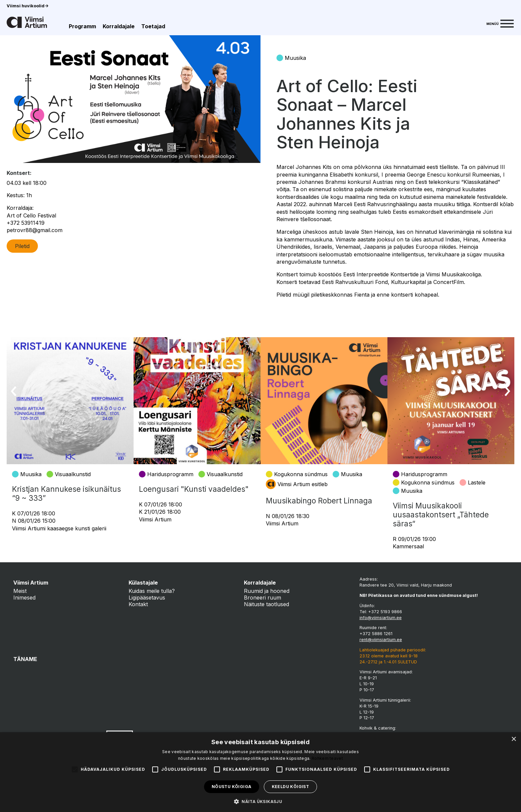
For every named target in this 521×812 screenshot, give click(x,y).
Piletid (22, 246)
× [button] (514, 739)
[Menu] (500, 23)
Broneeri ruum (262, 598)
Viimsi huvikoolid (28, 6)
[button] (260, 801)
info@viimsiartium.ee (381, 618)
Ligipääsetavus (147, 598)
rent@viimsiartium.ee (381, 640)
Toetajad (153, 26)
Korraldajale (119, 26)
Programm (82, 26)
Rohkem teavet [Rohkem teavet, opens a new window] (327, 758)
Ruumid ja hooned (267, 591)
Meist (20, 591)
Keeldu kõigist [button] (291, 787)
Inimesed (24, 598)
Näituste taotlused (266, 604)
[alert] (260, 772)
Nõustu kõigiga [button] (232, 787)
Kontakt (138, 604)
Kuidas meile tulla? (152, 591)
